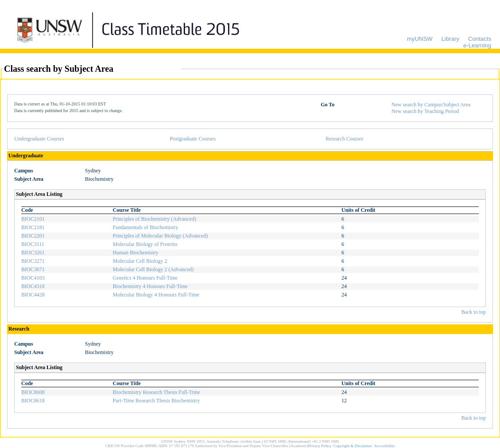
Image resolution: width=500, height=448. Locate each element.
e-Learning (477, 45)
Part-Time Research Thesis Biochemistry (157, 401)
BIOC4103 (33, 278)
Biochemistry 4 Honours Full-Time (150, 286)
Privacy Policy (320, 446)
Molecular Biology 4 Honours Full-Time (156, 295)
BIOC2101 (33, 219)
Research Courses (345, 139)
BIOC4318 (33, 286)
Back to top (474, 312)
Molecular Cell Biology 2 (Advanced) (153, 269)
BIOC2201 (33, 236)
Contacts (480, 39)
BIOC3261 (33, 253)
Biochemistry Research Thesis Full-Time (157, 392)
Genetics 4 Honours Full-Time (145, 278)
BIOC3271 (33, 261)
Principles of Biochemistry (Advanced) (155, 219)
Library (450, 39)
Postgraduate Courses (193, 139)
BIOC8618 (33, 401)
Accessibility (384, 446)
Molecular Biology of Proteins (145, 244)
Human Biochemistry (136, 253)
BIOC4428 (33, 295)
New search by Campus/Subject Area (431, 105)
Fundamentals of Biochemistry (146, 227)
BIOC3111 (33, 244)
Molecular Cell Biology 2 (140, 261)
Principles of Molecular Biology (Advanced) (161, 236)
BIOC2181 (33, 227)
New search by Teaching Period (425, 111)
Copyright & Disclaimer (353, 446)
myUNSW (420, 39)
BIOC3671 (33, 269)
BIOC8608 (33, 392)
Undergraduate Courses (39, 139)
